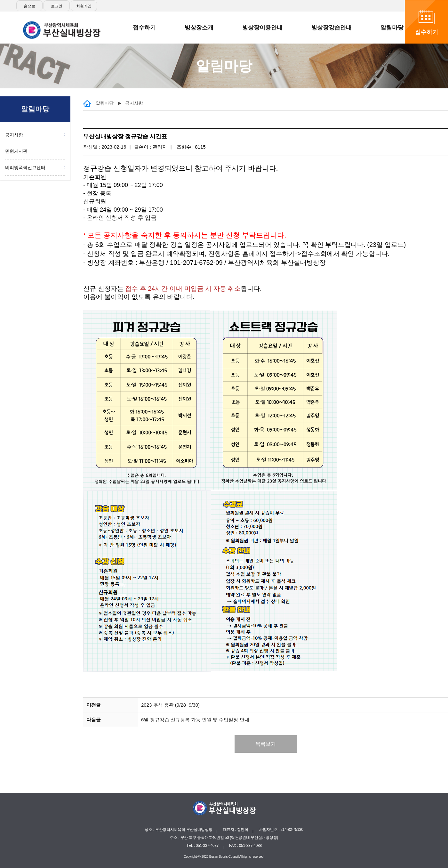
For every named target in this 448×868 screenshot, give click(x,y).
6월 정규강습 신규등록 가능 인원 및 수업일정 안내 (195, 720)
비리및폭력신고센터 (25, 167)
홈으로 (29, 6)
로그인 (57, 6)
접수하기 (427, 32)
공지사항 (14, 135)
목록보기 (266, 744)
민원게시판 (16, 151)
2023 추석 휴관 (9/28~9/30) (170, 705)
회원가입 (84, 6)
